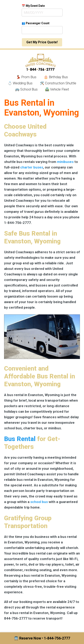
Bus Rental (20, 439)
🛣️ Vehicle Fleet (57, 89)
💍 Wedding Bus (20, 83)
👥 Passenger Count (36, 23)
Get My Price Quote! (42, 42)
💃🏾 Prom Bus (26, 77)
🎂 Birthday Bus (56, 77)
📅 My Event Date (33, 6)
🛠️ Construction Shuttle (58, 83)
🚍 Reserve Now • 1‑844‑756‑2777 (42, 638)
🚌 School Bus (26, 89)
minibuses (65, 162)
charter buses (32, 167)
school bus (39, 502)
